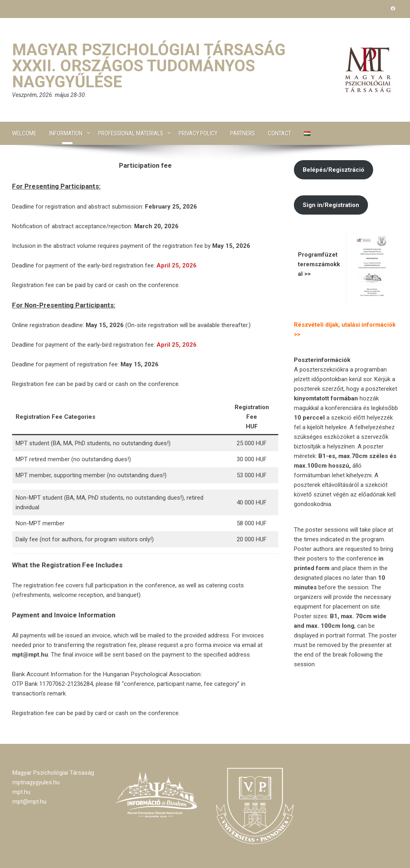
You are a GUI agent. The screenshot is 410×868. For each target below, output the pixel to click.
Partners (243, 133)
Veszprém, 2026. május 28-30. (49, 95)
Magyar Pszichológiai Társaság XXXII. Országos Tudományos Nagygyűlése (149, 66)
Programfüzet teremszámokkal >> (319, 264)
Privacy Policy (198, 133)
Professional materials (131, 133)
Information (66, 133)
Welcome (24, 133)
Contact (279, 133)
